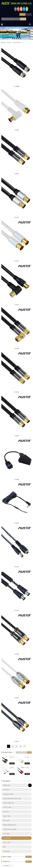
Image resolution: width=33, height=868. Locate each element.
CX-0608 (16, 436)
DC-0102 (16, 523)
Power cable (7, 842)
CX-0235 (16, 741)
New (18, 752)
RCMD (29, 752)
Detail (12, 763)
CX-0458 (16, 348)
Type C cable (7, 816)
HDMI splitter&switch (9, 825)
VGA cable (6, 834)
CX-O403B (16, 86)
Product (9, 42)
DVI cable (6, 790)
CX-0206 (16, 698)
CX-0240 (16, 654)
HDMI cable (7, 785)
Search (23, 19)
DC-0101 (16, 567)
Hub (4, 847)
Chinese (29, 14)
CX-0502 (16, 130)
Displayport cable (8, 794)
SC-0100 (16, 479)
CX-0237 (16, 261)
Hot (24, 752)
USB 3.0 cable (7, 807)
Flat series (6, 812)
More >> (29, 857)
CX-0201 (16, 610)
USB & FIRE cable (9, 803)
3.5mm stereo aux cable (10, 829)
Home (4, 42)
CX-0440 (16, 174)
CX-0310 (16, 305)
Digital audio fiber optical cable (12, 798)
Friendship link (7, 866)
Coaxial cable (17, 42)
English (22, 14)
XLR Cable (6, 851)
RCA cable (6, 820)
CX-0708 (16, 392)
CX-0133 (16, 217)
